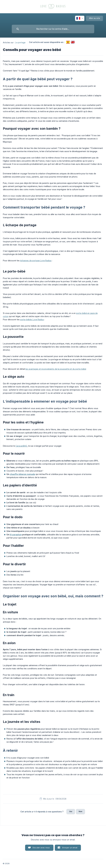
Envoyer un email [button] (70, 848)
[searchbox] (53, 29)
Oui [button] (71, 811)
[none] (80, 18)
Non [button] (80, 811)
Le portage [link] (20, 42)
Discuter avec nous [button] (41, 848)
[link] (68, 42)
